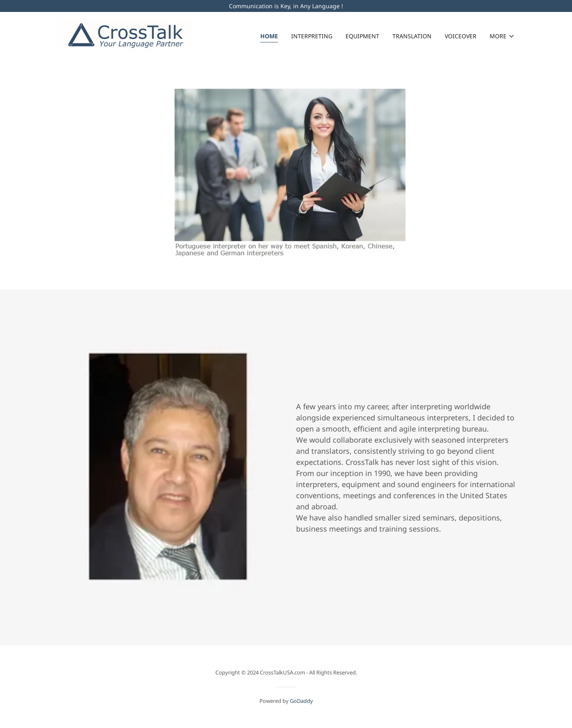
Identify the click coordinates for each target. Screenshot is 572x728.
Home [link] (269, 36)
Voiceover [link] (461, 36)
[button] (502, 36)
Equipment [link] (362, 36)
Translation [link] (412, 36)
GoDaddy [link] (301, 701)
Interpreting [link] (312, 36)
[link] (125, 34)
